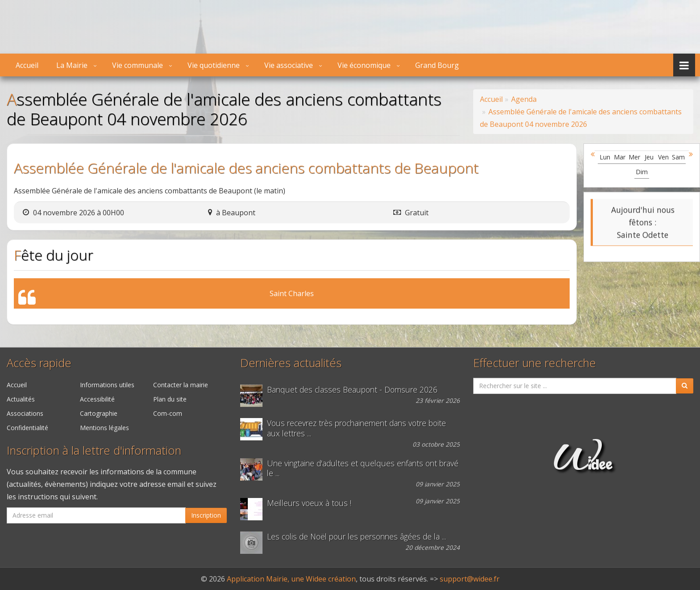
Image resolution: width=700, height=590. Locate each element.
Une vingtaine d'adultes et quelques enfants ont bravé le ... (363, 469)
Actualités (21, 399)
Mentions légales (104, 428)
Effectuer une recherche (535, 363)
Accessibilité (97, 399)
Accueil (27, 65)
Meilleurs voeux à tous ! (309, 503)
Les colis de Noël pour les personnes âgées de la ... (356, 537)
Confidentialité (27, 428)
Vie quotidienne (214, 65)
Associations (25, 413)
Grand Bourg (437, 65)
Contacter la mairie (181, 385)
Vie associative (289, 65)
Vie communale (137, 65)
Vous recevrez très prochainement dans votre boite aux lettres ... (356, 428)
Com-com (168, 413)
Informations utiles (107, 385)
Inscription (206, 515)
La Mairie (72, 65)
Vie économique (364, 65)
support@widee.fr (470, 579)
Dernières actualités (291, 363)
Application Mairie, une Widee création (291, 579)
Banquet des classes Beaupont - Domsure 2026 (352, 390)
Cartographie (99, 413)
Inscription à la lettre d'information (94, 450)
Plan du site (170, 399)
